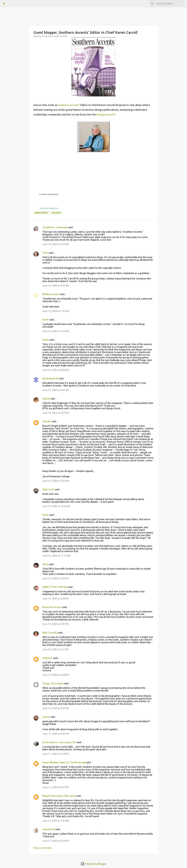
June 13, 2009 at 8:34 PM (56, 841)
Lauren (46, 717)
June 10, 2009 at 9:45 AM (56, 481)
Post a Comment (42, 848)
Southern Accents (68, 105)
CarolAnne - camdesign (55, 227)
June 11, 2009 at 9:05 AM (56, 734)
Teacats (47, 421)
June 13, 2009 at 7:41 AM (56, 821)
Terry (45, 253)
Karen (45, 320)
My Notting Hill (50, 378)
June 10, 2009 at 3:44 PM (56, 599)
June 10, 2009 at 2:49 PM (56, 578)
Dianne (46, 399)
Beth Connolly (50, 633)
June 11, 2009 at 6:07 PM (56, 787)
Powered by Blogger (93, 864)
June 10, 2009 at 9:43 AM (56, 413)
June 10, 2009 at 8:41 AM (56, 390)
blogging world (106, 114)
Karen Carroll (41, 213)
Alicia (45, 564)
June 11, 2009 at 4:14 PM (56, 754)
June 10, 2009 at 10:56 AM (56, 506)
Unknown (47, 658)
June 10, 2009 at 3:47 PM (56, 624)
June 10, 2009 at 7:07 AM (56, 286)
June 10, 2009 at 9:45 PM (56, 708)
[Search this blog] (169, 4)
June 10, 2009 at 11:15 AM (56, 556)
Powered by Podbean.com (49, 208)
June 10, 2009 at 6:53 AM (56, 244)
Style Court (48, 489)
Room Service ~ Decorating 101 (59, 742)
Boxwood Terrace (52, 607)
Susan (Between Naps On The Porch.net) (64, 762)
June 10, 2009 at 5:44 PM (56, 675)
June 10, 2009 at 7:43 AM (56, 331)
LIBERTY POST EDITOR (55, 587)
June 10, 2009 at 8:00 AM (56, 370)
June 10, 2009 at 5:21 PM (56, 649)
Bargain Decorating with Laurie (59, 796)
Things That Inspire (53, 683)
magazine (56, 213)
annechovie (48, 829)
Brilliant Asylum (51, 294)
